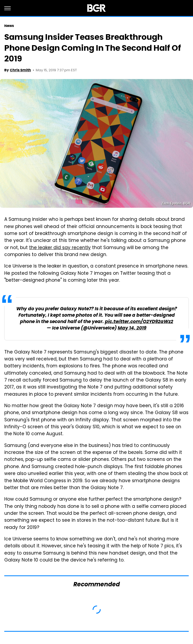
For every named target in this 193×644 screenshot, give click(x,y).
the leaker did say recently (60, 248)
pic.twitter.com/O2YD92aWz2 (139, 322)
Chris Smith (20, 70)
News (9, 26)
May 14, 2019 (132, 328)
